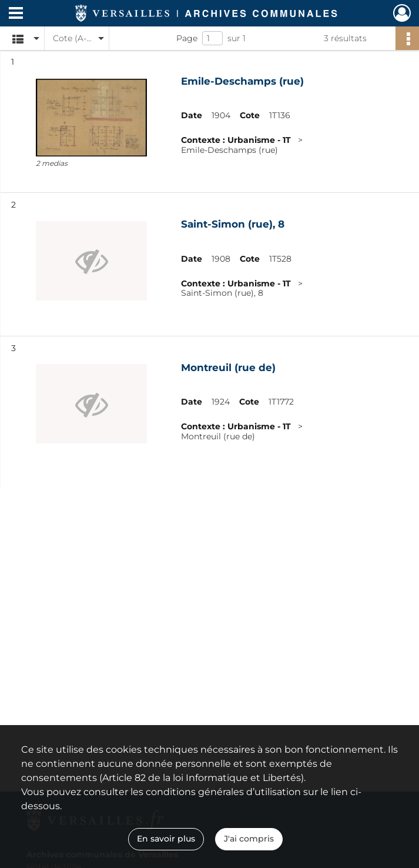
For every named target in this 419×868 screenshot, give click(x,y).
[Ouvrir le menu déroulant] (16, 14)
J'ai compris (249, 839)
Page (187, 38)
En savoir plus (166, 839)
